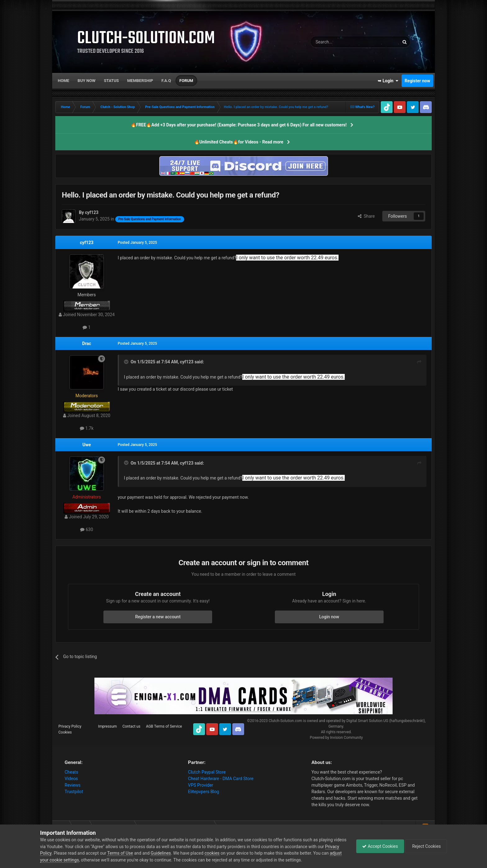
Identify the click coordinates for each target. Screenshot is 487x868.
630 (86, 529)
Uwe (86, 445)
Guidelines (176, 853)
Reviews (73, 785)
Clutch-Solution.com (285, 721)
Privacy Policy (70, 726)
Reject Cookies (426, 846)
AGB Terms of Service (164, 726)
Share (366, 216)
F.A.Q (166, 81)
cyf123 (87, 243)
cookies (227, 853)
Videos (71, 779)
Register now (417, 81)
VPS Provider (200, 785)
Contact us (131, 726)
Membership (140, 81)
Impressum (107, 726)
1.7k (87, 428)
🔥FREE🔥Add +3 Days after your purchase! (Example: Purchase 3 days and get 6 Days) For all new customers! (239, 125)
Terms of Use (135, 853)
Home (64, 81)
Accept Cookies (378, 846)
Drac (87, 343)
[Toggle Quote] (127, 362)
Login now (329, 617)
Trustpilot (74, 792)
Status (112, 81)
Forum (186, 81)
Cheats (71, 772)
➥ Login (388, 81)
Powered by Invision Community (336, 738)
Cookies (65, 732)
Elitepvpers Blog (203, 792)
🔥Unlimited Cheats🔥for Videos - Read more (239, 142)
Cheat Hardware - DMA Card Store (221, 779)
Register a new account (158, 617)
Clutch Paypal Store (207, 772)
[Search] (340, 42)
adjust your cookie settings (66, 860)
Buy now (87, 81)
